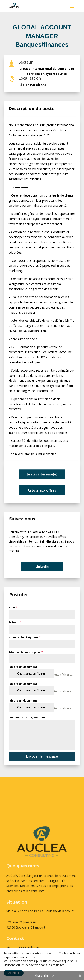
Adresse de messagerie (26, 652)
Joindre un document (23, 667)
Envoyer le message (42, 756)
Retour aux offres (42, 490)
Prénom (15, 622)
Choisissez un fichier (31, 673)
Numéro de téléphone (25, 637)
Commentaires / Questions (27, 718)
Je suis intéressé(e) (42, 474)
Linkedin (42, 566)
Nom (13, 607)
